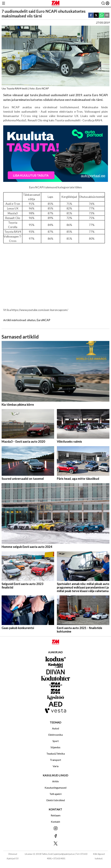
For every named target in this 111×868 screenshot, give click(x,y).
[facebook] (91, 15)
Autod (55, 728)
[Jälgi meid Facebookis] (55, 836)
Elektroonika (55, 735)
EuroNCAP (43, 320)
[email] (107, 15)
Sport (56, 741)
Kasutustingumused (55, 788)
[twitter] (96, 15)
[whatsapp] (101, 15)
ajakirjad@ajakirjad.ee (64, 854)
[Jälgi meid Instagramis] (55, 829)
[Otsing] (103, 3)
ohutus (31, 320)
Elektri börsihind (56, 800)
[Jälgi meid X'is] (55, 844)
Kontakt (55, 822)
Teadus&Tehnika (56, 754)
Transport (55, 760)
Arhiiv (55, 781)
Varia (56, 766)
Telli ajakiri (55, 794)
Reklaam (56, 815)
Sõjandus (55, 747)
